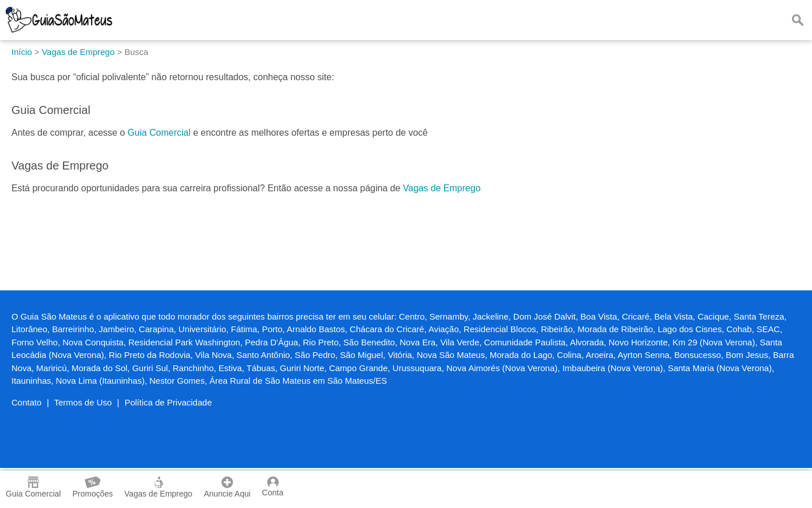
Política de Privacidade (169, 402)
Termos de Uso (83, 402)
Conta (273, 487)
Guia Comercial (159, 133)
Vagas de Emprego (442, 188)
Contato (27, 402)
